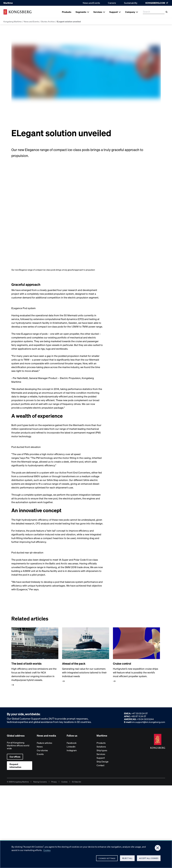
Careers (112, 3)
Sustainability (131, 3)
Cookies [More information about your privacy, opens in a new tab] (48, 850)
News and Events (91, 3)
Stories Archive (48, 21)
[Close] (158, 848)
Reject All (120, 859)
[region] (86, 854)
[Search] (167, 12)
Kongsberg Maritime (13, 21)
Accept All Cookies (147, 859)
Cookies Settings (94, 859)
